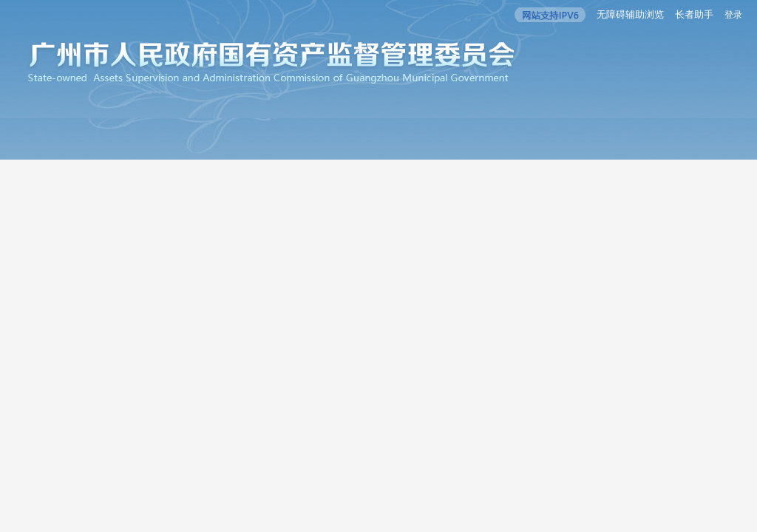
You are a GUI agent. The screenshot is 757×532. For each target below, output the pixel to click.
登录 (733, 15)
